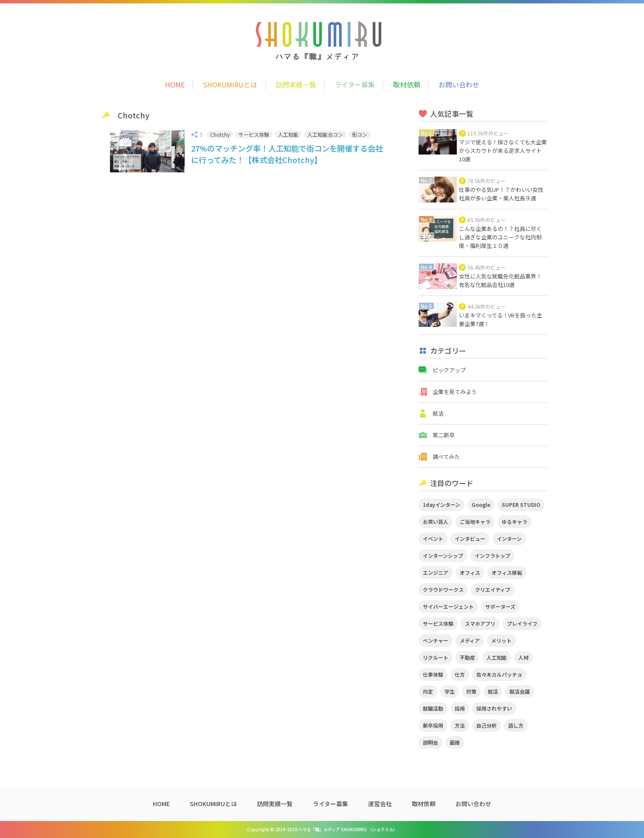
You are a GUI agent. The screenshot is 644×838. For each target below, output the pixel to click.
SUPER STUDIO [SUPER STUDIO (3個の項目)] (521, 505)
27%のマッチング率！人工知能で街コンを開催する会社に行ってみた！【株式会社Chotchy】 (287, 154)
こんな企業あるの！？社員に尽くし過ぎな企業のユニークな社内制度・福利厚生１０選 (500, 237)
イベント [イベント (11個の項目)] (433, 539)
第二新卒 (444, 435)
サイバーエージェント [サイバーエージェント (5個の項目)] (448, 606)
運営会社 (380, 804)
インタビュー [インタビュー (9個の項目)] (470, 539)
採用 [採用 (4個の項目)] (460, 708)
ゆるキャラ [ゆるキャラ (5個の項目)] (515, 522)
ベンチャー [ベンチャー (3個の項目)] (436, 640)
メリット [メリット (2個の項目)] (501, 640)
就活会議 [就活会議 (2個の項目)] (520, 691)
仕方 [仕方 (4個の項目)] (460, 674)
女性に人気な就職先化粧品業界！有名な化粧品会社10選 (500, 280)
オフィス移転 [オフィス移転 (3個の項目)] (507, 572)
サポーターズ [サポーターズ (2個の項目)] (500, 606)
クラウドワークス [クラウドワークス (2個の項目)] (443, 589)
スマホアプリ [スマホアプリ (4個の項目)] (480, 623)
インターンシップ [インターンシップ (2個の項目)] (443, 555)
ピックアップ (449, 370)
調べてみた (446, 457)
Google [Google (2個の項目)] (481, 505)
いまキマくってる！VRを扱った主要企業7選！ (501, 319)
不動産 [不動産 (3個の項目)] (467, 657)
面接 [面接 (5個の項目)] (455, 742)
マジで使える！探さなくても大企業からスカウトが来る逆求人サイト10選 (503, 150)
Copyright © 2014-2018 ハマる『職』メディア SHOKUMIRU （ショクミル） (322, 829)
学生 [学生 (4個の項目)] (450, 691)
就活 (438, 413)
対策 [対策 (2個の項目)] (471, 691)
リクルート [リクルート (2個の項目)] (436, 657)
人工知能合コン (325, 134)
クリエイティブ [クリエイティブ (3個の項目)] (493, 589)
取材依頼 (407, 84)
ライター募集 (355, 84)
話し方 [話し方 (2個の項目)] (516, 725)
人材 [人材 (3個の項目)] (523, 657)
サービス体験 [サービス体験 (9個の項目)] (438, 623)
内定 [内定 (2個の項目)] (428, 691)
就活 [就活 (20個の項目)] (493, 691)
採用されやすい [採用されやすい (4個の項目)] (494, 708)
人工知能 (288, 134)
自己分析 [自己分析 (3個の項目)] (487, 725)
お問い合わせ (459, 84)
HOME (175, 84)
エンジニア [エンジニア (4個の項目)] (436, 572)
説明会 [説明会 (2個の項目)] (430, 742)
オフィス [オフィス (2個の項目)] (470, 572)
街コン (360, 134)
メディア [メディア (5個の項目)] (470, 640)
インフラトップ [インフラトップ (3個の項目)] (492, 555)
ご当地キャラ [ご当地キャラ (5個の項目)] (475, 522)
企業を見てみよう (455, 392)
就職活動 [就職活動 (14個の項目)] (433, 708)
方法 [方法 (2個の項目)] (460, 725)
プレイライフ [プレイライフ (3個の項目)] (522, 623)
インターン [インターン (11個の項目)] (509, 539)
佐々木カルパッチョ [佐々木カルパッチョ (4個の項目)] (499, 674)
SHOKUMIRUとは (230, 84)
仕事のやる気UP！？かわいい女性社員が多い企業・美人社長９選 (501, 194)
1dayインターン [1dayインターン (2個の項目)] (442, 505)
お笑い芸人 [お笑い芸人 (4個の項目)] (436, 522)
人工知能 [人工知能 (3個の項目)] (497, 657)
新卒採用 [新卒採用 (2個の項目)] (433, 725)
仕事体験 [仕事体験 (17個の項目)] (433, 674)
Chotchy (220, 134)
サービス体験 (254, 134)
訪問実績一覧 (296, 84)
